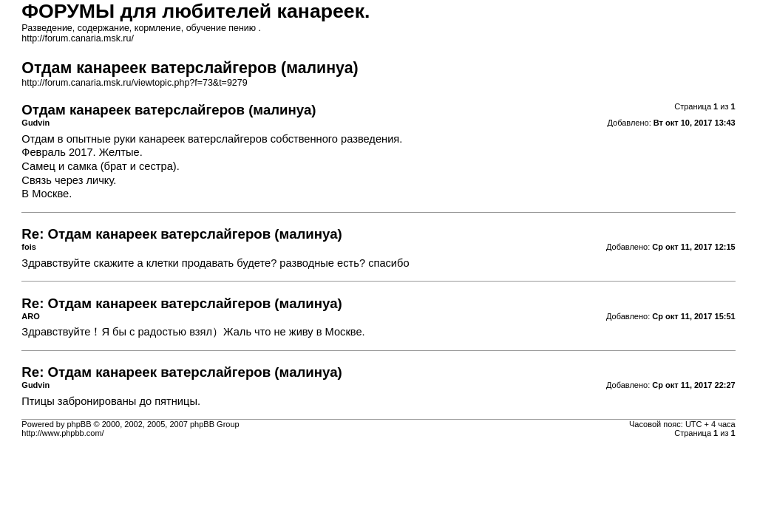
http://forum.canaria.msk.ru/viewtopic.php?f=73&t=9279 (134, 83)
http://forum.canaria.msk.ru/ (78, 38)
